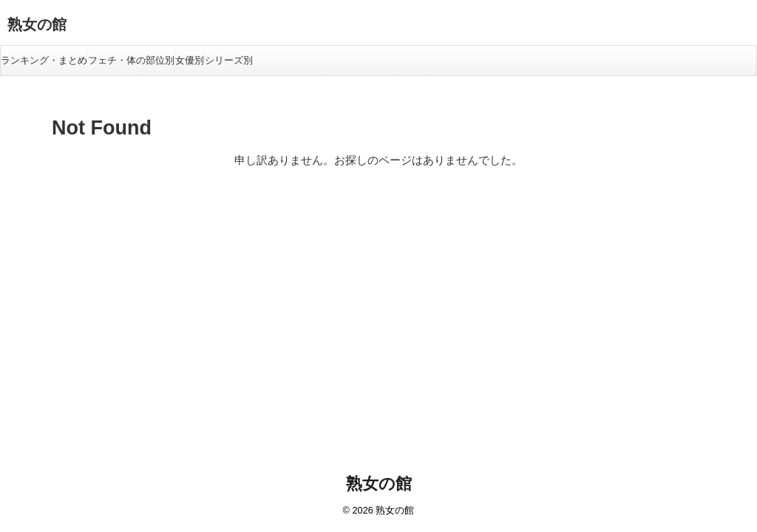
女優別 (190, 60)
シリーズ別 (229, 60)
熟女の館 (37, 24)
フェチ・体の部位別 (131, 60)
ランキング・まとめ (44, 60)
